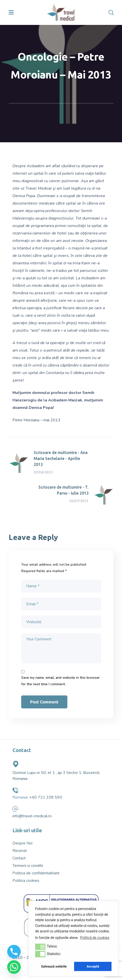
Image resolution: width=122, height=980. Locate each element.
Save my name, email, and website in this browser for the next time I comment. (61, 681)
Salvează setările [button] (54, 966)
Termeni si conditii (28, 866)
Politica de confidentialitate (36, 873)
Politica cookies (26, 881)
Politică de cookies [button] (95, 938)
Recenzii (20, 851)
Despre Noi (22, 843)
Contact (19, 858)
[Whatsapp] (14, 967)
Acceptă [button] (93, 966)
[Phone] (14, 952)
